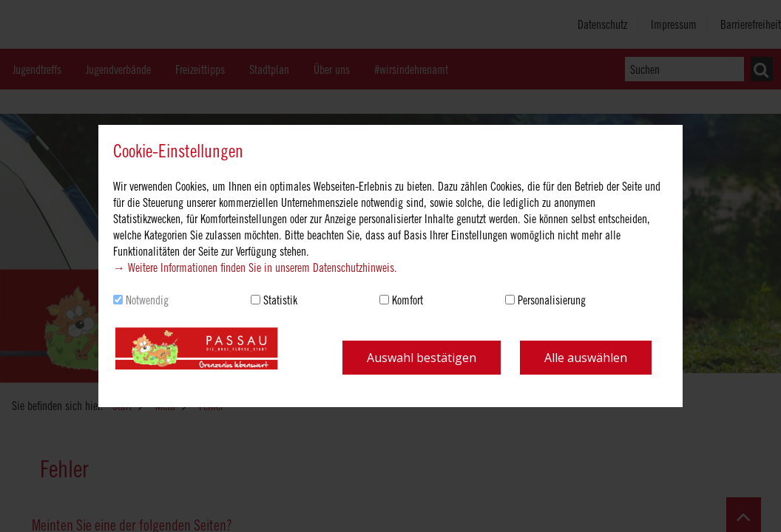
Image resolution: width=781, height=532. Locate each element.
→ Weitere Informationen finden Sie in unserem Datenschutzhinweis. (255, 267)
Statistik (280, 300)
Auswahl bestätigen (422, 358)
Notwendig (147, 300)
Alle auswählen (586, 358)
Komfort (408, 300)
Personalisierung (552, 300)
